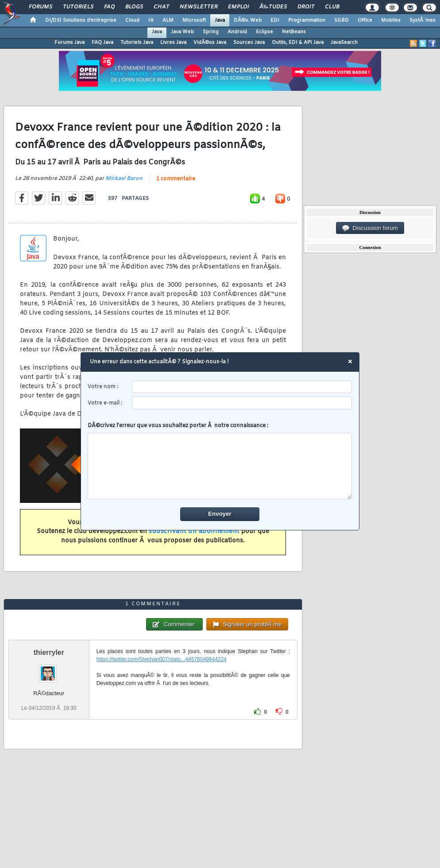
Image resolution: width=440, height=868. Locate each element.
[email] (242, 403)
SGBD (342, 20)
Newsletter (199, 7)
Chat (161, 7)
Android (237, 32)
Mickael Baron (124, 179)
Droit (306, 7)
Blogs (134, 7)
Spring (211, 32)
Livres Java (173, 43)
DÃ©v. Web (248, 20)
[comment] (220, 466)
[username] (242, 387)
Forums (41, 7)
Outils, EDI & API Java (298, 43)
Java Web (182, 32)
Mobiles (391, 20)
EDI (275, 20)
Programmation (307, 20)
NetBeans (294, 32)
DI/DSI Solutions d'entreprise (81, 20)
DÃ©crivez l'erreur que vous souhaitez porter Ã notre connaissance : (220, 461)
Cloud (132, 20)
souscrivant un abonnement (194, 531)
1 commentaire (176, 179)
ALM (168, 20)
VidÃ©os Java (210, 43)
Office (365, 20)
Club (332, 7)
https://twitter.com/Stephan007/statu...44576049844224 (162, 659)
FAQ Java (102, 43)
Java (220, 20)
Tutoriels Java (137, 43)
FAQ (109, 7)
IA (151, 20)
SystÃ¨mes (423, 20)
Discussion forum (370, 228)
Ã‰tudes (273, 7)
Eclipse (264, 32)
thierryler (49, 652)
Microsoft (194, 20)
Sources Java (249, 43)
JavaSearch (344, 43)
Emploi (238, 7)
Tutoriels (78, 7)
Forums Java (69, 43)
